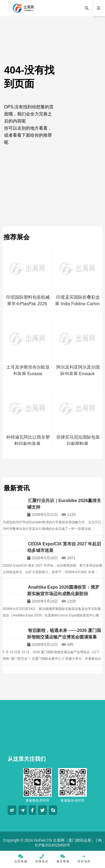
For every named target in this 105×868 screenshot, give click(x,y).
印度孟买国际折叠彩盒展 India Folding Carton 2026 (77, 304)
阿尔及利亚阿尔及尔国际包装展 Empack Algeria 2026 (78, 374)
